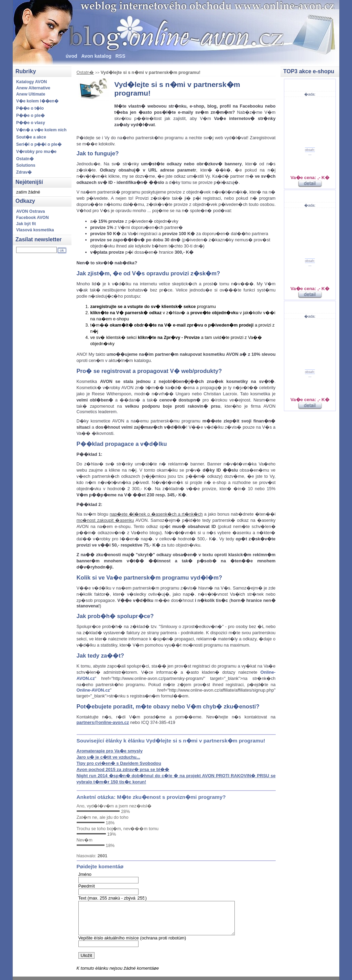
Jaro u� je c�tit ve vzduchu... (108, 757)
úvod (71, 56)
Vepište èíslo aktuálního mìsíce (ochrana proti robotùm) (132, 938)
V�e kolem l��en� (37, 101)
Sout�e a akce (31, 137)
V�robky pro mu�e (36, 152)
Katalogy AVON (31, 82)
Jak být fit (26, 224)
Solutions (26, 165)
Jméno (85, 874)
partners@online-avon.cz (103, 722)
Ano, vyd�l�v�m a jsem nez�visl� (114, 806)
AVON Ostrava (31, 211)
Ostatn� (85, 72)
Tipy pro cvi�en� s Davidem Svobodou (119, 763)
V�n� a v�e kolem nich (41, 130)
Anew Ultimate (31, 94)
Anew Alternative (33, 88)
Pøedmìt (87, 886)
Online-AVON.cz (93, 690)
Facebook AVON (32, 218)
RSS (120, 56)
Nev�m (85, 840)
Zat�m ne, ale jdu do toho (103, 817)
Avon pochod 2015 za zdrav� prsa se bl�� (123, 769)
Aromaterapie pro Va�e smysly (110, 751)
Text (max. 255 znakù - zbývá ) (113, 898)
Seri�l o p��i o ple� (39, 144)
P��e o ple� (30, 115)
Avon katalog (96, 56)
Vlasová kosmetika (35, 230)
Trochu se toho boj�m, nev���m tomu (118, 829)
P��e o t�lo (30, 108)
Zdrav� (24, 172)
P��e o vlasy (31, 123)
